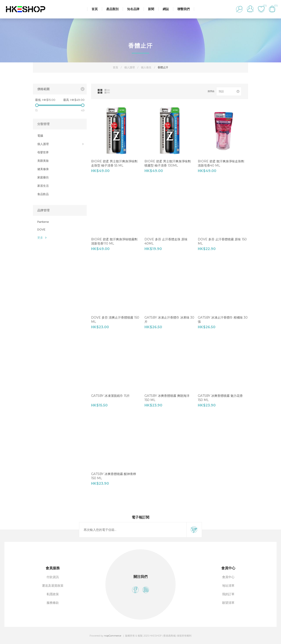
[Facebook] (135, 590)
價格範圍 (43, 89)
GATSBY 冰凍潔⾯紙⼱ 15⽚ (110, 396)
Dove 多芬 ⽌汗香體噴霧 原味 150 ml (222, 241)
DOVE (41, 229)
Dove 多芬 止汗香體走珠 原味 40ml (166, 241)
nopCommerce (113, 636)
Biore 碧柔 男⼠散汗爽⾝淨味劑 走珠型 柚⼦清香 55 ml (114, 163)
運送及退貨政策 (53, 586)
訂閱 (194, 530)
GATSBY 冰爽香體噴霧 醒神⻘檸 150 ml (114, 476)
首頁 (115, 67)
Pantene (43, 222)
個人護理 (43, 144)
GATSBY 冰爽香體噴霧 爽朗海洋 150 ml (167, 398)
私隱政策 (53, 594)
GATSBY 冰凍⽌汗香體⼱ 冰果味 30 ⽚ (169, 320)
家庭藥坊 (43, 177)
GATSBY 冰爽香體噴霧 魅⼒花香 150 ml (220, 398)
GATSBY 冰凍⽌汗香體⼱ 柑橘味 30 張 (223, 320)
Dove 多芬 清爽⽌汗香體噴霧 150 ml (115, 320)
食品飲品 (43, 194)
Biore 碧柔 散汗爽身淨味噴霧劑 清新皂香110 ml (114, 241)
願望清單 (228, 603)
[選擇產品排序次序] (229, 91)
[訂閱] (133, 530)
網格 (100, 91)
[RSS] (146, 590)
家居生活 (43, 186)
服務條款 (53, 603)
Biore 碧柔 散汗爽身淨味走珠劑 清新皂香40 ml (221, 163)
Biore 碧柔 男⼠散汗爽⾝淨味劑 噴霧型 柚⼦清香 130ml (168, 163)
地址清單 (228, 586)
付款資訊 (53, 577)
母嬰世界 (43, 152)
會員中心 (228, 577)
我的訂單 (228, 594)
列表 (107, 91)
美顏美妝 (43, 161)
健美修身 (43, 169)
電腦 (40, 136)
